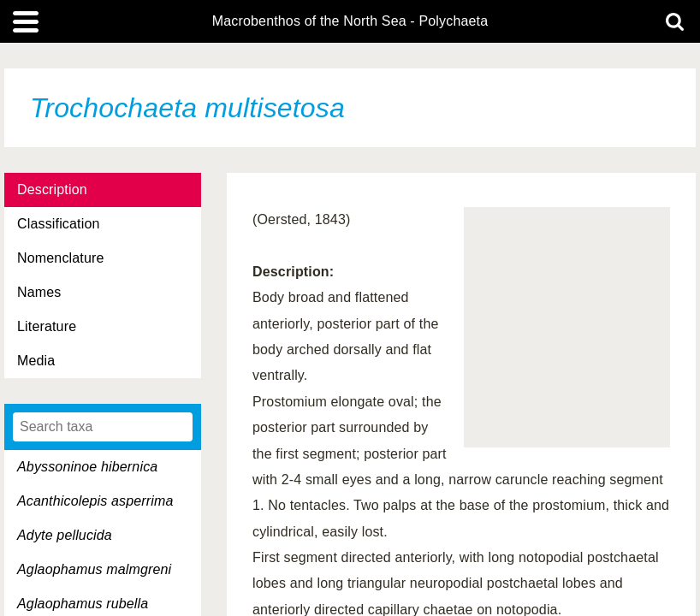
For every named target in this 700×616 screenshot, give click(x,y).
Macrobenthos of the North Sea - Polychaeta (350, 21)
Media (36, 361)
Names (39, 292)
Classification (59, 224)
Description (52, 190)
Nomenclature (61, 258)
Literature (47, 326)
